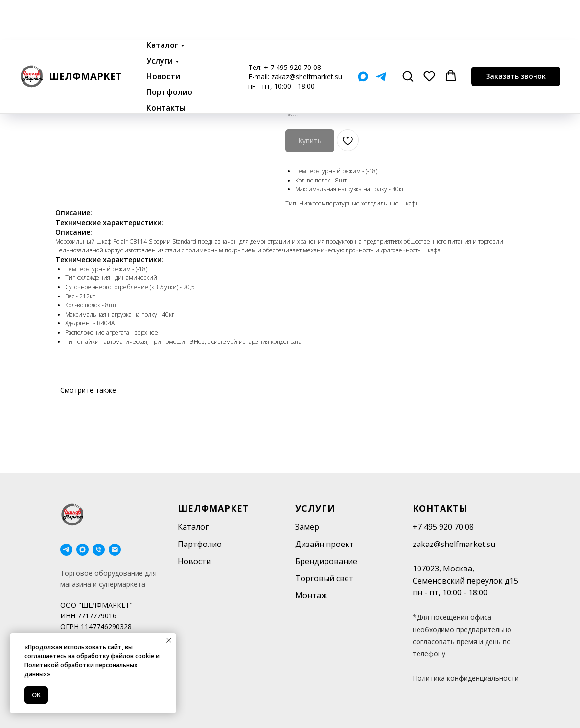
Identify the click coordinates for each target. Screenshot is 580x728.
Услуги (160, 21)
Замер (307, 527)
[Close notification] (169, 640)
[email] (115, 550)
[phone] (99, 550)
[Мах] (363, 37)
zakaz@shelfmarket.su (307, 37)
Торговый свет (324, 578)
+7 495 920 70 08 (443, 527)
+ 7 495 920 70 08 (292, 28)
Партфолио (200, 544)
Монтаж (311, 595)
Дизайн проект (325, 544)
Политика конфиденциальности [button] (466, 678)
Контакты (166, 68)
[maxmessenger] (82, 550)
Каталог (162, 5)
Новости (163, 37)
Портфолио (169, 52)
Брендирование (326, 561)
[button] (408, 36)
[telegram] (66, 550)
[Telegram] (381, 37)
